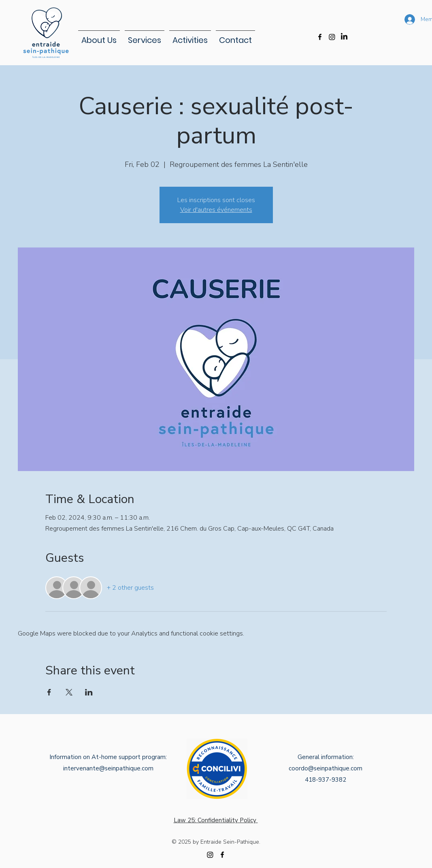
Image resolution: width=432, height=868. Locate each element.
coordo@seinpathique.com (326, 768)
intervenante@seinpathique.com (108, 768)
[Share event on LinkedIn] (89, 692)
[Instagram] (332, 37)
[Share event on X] (69, 692)
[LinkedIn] (344, 37)
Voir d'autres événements (216, 210)
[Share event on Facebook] (49, 692)
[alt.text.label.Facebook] (320, 37)
